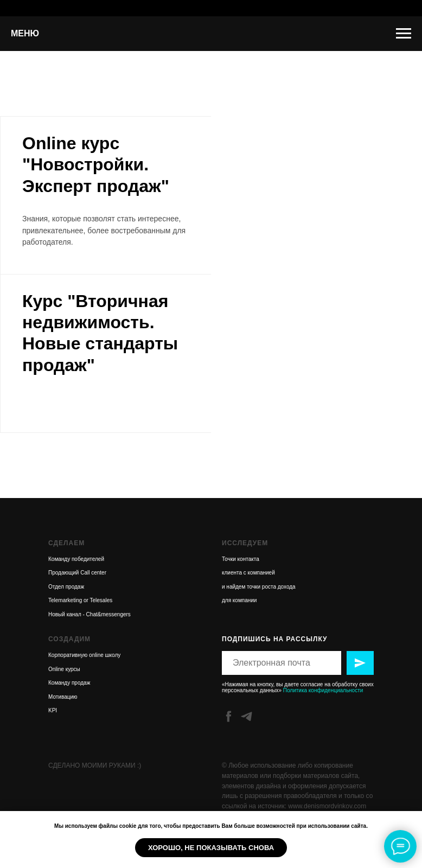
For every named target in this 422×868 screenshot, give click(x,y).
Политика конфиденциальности (323, 690)
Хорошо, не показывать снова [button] (211, 848)
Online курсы (64, 669)
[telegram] (247, 716)
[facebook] (229, 716)
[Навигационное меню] (404, 34)
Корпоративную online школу (84, 655)
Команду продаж (69, 683)
